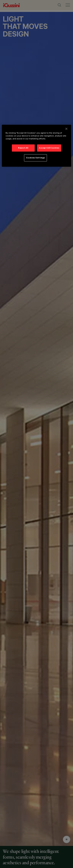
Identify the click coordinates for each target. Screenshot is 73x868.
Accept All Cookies (49, 148)
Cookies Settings (36, 158)
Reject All (23, 148)
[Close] (66, 129)
